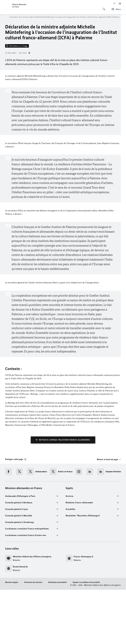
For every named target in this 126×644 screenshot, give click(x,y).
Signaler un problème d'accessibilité (86, 637)
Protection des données (33, 637)
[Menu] (115, 9)
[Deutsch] (114, 3)
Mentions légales (12, 637)
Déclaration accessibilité (57, 637)
